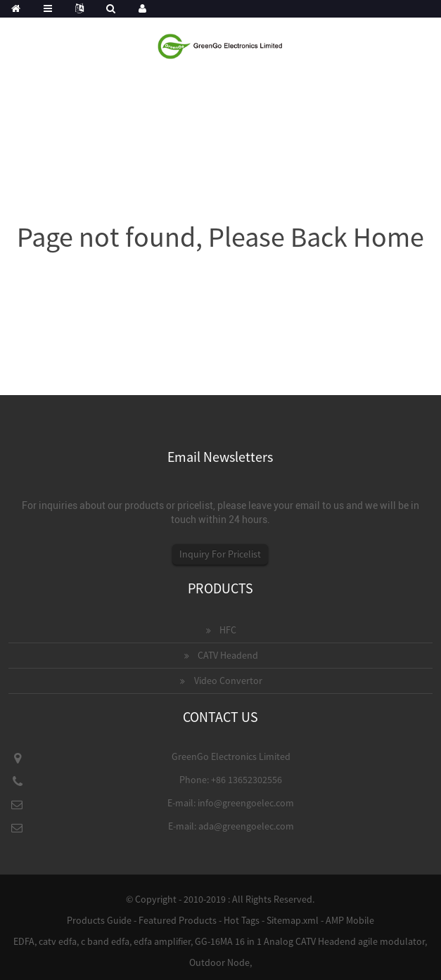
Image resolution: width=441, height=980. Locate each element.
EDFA (24, 941)
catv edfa (58, 941)
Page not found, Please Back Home (220, 237)
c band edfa (105, 941)
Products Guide (99, 920)
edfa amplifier (162, 941)
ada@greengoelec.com (246, 826)
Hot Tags (242, 920)
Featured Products (178, 920)
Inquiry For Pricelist (220, 554)
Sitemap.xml (293, 920)
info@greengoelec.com (246, 803)
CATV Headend (228, 655)
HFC (228, 630)
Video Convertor (228, 681)
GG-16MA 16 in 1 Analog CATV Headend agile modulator (310, 941)
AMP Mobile (350, 920)
